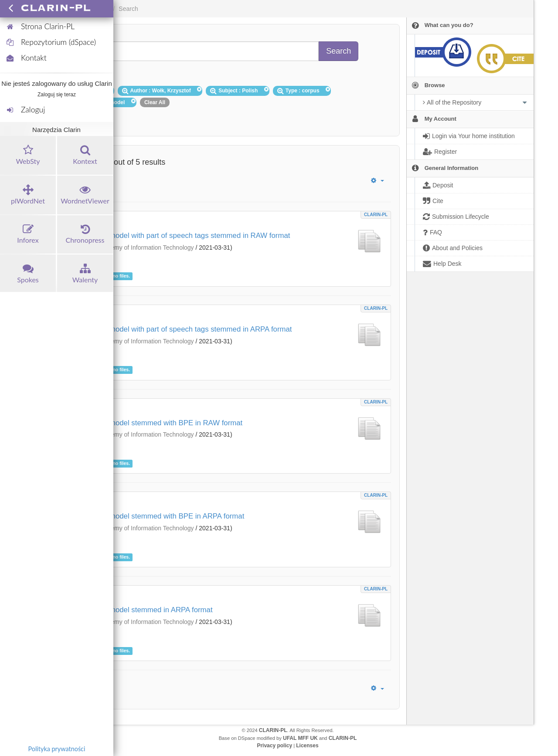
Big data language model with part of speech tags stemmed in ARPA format (170, 329)
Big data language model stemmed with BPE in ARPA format (146, 516)
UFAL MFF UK (300, 738)
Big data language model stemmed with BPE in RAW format (145, 423)
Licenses (307, 746)
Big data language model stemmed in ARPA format (131, 610)
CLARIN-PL (376, 215)
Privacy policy (274, 746)
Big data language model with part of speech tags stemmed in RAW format (169, 236)
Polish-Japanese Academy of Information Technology (122, 247)
